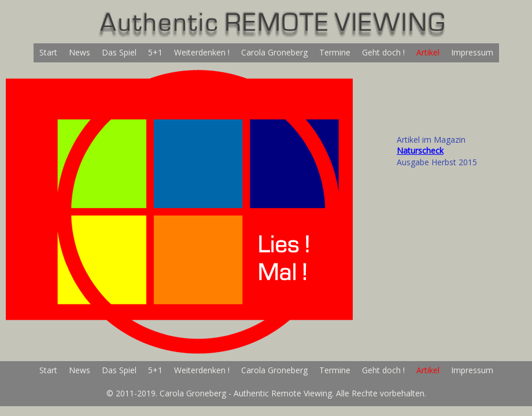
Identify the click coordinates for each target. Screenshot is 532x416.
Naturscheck (420, 151)
